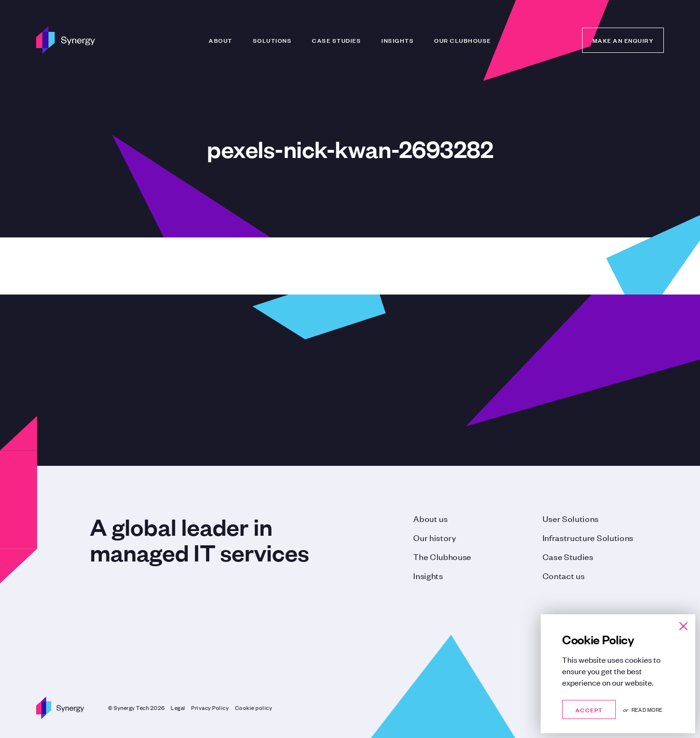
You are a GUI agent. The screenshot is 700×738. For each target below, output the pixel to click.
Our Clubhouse (463, 40)
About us (430, 518)
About (221, 40)
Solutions (272, 40)
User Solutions (571, 518)
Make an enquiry (623, 40)
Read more (647, 709)
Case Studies (336, 40)
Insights (398, 40)
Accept (589, 709)
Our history (435, 537)
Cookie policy (254, 708)
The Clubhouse (442, 556)
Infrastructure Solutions (588, 537)
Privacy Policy (210, 708)
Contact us (564, 575)
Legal (178, 708)
